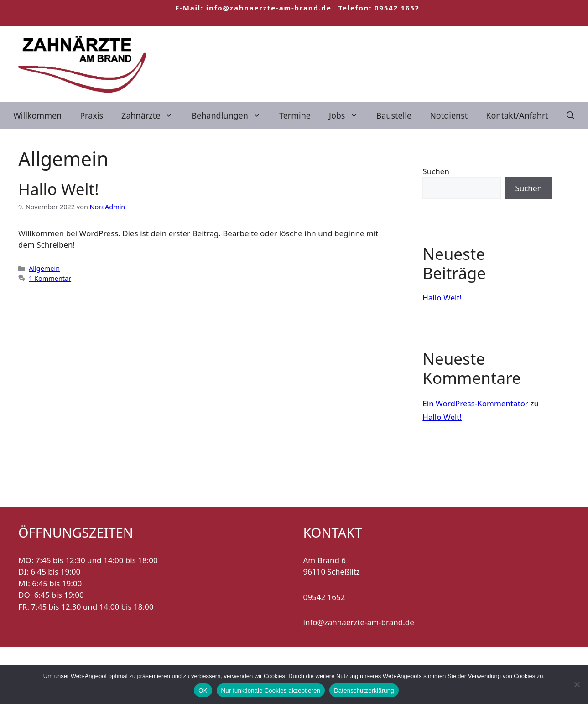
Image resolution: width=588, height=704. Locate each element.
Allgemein (44, 268)
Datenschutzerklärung (364, 691)
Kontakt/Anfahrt (517, 115)
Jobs (348, 115)
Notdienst (449, 115)
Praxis (91, 115)
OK (203, 691)
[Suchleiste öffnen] (571, 115)
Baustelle (394, 115)
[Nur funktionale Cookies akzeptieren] (577, 684)
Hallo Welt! (59, 189)
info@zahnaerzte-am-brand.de (359, 622)
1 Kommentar (50, 278)
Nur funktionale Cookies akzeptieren (271, 691)
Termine (295, 115)
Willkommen (37, 115)
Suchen (436, 171)
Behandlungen (231, 115)
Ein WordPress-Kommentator (475, 403)
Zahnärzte (152, 115)
